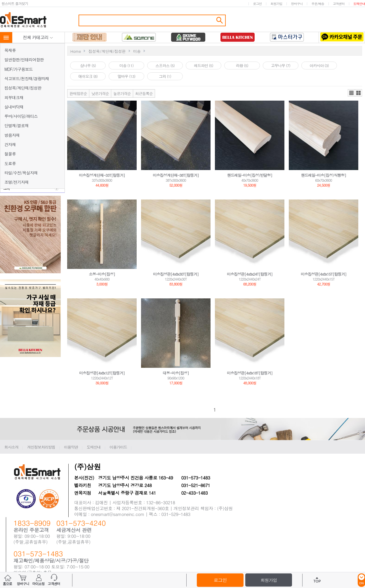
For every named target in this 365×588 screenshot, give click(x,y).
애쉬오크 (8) (88, 76)
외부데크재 (14, 97)
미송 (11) (126, 65)
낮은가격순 (100, 93)
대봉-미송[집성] (176, 373)
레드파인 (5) (204, 65)
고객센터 (339, 4)
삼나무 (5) (88, 65)
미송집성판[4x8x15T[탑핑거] (324, 274)
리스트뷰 (351, 93)
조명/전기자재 (16, 182)
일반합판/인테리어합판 (24, 60)
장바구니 (297, 4)
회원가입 (276, 4)
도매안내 (359, 4)
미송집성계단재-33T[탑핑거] (102, 175)
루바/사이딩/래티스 (21, 116)
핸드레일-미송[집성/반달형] (250, 175)
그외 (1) (165, 76)
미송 (137, 51)
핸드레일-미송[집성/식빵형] (324, 175)
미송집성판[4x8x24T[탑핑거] (250, 274)
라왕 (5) (242, 65)
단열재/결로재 (16, 125)
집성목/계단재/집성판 (23, 88)
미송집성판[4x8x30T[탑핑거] (176, 274)
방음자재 (12, 135)
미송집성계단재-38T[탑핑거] (176, 175)
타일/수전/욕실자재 (21, 173)
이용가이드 (118, 447)
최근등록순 (144, 93)
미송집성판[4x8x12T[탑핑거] (102, 373)
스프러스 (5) (165, 65)
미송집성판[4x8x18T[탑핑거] (250, 373)
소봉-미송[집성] (102, 274)
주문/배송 (318, 4)
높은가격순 (122, 93)
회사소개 (11, 447)
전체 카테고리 (38, 37)
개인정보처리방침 (41, 447)
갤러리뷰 (358, 93)
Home (76, 51)
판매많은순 (78, 93)
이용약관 (71, 447)
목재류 (10, 50)
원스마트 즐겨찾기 (15, 3)
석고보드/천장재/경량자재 (27, 78)
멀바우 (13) (126, 76)
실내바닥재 (14, 107)
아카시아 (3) (319, 65)
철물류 (10, 154)
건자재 (10, 144)
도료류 (10, 163)
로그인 (257, 4)
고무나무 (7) (281, 65)
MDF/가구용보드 (19, 69)
